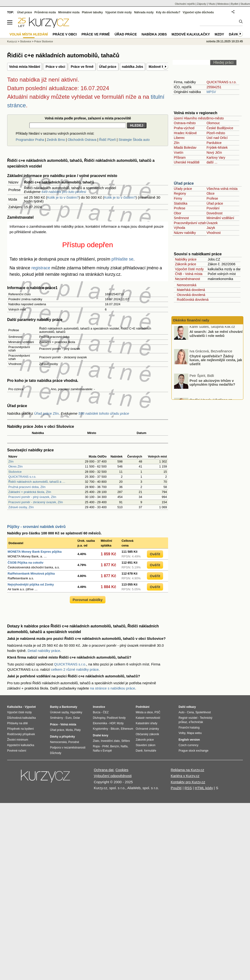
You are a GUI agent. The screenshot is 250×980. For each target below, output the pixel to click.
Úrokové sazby (59, 712)
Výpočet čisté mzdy (189, 269)
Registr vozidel (188, 718)
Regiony (180, 193)
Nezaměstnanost (187, 279)
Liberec (179, 138)
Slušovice (15, 472)
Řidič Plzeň (107, 140)
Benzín (115, 746)
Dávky (235, 34)
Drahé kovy (101, 735)
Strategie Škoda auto (134, 140)
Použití (176, 788)
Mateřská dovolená (190, 290)
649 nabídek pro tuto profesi (64, 192)
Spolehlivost (203, 712)
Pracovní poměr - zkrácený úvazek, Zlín (36, 502)
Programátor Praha (30, 140)
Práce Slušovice (44, 41)
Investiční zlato (110, 741)
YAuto (212, 4)
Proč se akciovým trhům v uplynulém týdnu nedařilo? (212, 384)
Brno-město (215, 118)
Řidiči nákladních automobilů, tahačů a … (37, 482)
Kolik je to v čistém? (63, 197)
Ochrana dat (104, 770)
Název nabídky (185, 233)
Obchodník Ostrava (82, 140)
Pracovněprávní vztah (190, 223)
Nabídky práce (186, 259)
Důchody (56, 753)
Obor (177, 213)
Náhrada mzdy (144, 12)
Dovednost (214, 213)
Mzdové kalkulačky (191, 34)
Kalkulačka (15, 707)
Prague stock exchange (193, 751)
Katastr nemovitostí (148, 718)
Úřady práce (183, 189)
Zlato (96, 741)
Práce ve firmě (82, 67)
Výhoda (179, 228)
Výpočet (30, 707)
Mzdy (220, 34)
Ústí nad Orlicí (217, 138)
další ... (212, 162)
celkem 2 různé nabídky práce (75, 669)
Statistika (181, 203)
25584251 (214, 87)
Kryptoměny (100, 729)
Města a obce (144, 712)
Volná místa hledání (25, 67)
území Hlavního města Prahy (195, 118)
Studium (245, 4)
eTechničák (196, 722)
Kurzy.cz (12, 41)
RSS (188, 788)
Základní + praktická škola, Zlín (30, 492)
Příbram (180, 158)
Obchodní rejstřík (185, 4)
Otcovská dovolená (190, 295)
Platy (77, 730)
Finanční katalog (189, 728)
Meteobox (223, 4)
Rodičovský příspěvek (21, 734)
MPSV (211, 92)
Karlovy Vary (216, 158)
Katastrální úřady (147, 723)
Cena (190, 712)
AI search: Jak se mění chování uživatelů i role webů (216, 335)
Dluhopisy (99, 718)
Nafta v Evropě (102, 751)
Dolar (77, 718)
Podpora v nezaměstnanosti (68, 748)
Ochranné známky (147, 729)
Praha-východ (184, 128)
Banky (54, 707)
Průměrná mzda (45, 12)
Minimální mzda (69, 12)
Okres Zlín (15, 466)
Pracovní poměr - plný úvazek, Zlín (32, 497)
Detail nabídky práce (44, 651)
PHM (105, 746)
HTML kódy (204, 788)
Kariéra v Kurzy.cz (185, 776)
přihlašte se (122, 259)
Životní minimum (18, 740)
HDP (112, 723)
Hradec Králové (185, 133)
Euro (68, 718)
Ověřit (155, 554)
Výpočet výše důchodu (198, 12)
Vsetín (179, 153)
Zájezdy (202, 4)
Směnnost (181, 218)
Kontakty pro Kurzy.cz (188, 782)
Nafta (124, 746)
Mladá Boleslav (185, 148)
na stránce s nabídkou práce (112, 688)
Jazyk (211, 228)
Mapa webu (194, 733)
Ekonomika (100, 723)
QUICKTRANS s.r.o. (22, 477)
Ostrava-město (185, 123)
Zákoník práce (186, 264)
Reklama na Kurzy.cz (187, 770)
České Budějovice (220, 128)
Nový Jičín (214, 153)
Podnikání (142, 707)
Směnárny (57, 718)
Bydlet (235, 4)
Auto (182, 712)
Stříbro (125, 741)
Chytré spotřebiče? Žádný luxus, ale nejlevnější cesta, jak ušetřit (216, 362)
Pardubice (214, 143)
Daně (139, 751)
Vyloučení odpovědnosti (113, 776)
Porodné (74, 742)
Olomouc (213, 123)
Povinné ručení (17, 751)
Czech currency (188, 745)
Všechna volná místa (222, 189)
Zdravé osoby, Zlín (21, 507)
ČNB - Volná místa (189, 274)
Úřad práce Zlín (46, 413)
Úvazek (212, 223)
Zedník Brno (56, 140)
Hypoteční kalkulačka (21, 745)
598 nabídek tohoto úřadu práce (104, 413)
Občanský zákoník (147, 734)
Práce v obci (55, 67)
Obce (210, 193)
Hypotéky (76, 712)
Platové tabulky (92, 12)
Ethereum (127, 729)
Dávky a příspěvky (62, 737)
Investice (99, 707)
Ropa (96, 746)
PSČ (157, 712)
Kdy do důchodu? (168, 12)
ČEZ (106, 712)
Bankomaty (69, 707)
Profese (212, 198)
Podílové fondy (116, 718)
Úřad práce (108, 67)
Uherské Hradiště (187, 162)
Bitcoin (115, 729)
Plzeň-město (216, 133)
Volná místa (68, 724)
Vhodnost (213, 233)
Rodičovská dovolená (192, 300)
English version (189, 740)
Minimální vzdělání (220, 218)
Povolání (213, 208)
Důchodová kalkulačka (21, 718)
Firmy (178, 198)
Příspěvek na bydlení (20, 729)
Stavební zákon (146, 745)
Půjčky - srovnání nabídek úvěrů (36, 527)
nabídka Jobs (132, 67)
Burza (97, 712)
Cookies (122, 770)
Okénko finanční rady (191, 320)
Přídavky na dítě (17, 723)
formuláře (150, 751)
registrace (41, 268)
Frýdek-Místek (217, 148)
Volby (182, 733)
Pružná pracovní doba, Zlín (27, 487)
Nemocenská (186, 285)
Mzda (69, 730)
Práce (54, 724)
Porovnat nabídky (88, 600)
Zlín (11, 461)
